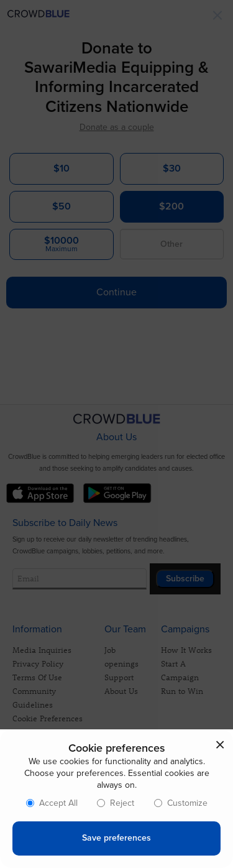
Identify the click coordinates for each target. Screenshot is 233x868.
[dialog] (116, 799)
